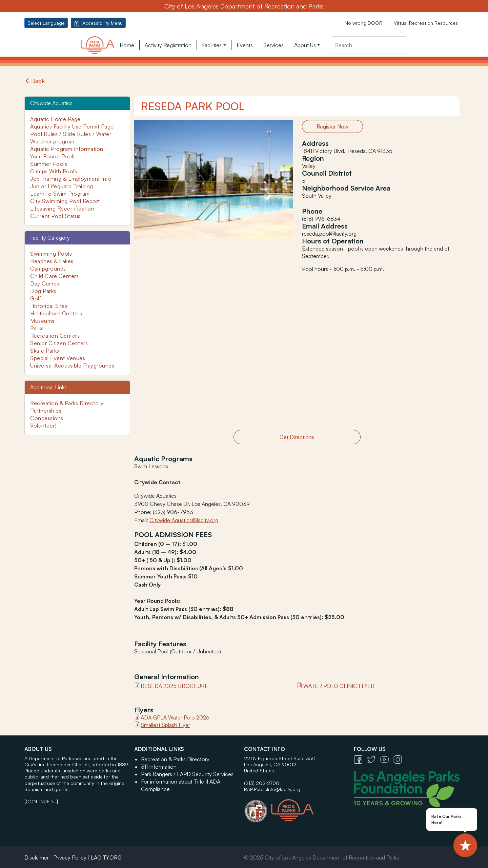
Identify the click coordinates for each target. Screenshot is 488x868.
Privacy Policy (70, 857)
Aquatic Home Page (55, 119)
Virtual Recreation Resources (426, 23)
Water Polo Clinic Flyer (339, 686)
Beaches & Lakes (52, 261)
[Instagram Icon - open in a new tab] (399, 759)
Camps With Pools (54, 171)
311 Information (159, 767)
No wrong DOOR (363, 23)
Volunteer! (43, 426)
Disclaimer (37, 857)
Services (273, 45)
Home (127, 45)
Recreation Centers (55, 336)
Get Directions (297, 437)
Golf (36, 298)
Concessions (47, 418)
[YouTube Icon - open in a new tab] (387, 759)
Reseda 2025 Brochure (174, 686)
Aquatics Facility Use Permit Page (72, 126)
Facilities (212, 45)
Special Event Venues (58, 358)
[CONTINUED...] (41, 801)
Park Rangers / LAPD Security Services (187, 774)
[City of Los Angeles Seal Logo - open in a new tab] (258, 808)
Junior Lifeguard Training (62, 186)
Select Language (46, 23)
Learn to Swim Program (60, 194)
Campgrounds (48, 269)
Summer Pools (49, 164)
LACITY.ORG (106, 857)
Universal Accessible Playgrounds (72, 366)
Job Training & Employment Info (71, 179)
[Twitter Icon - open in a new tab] (374, 759)
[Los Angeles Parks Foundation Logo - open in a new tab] (408, 788)
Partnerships (46, 411)
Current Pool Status (55, 216)
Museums (42, 321)
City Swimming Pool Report (65, 201)
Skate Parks (45, 351)
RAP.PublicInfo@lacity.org (272, 789)
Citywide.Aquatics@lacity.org (184, 520)
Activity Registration (168, 45)
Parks (37, 328)
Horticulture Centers (56, 313)
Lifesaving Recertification (62, 209)
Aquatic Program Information (67, 149)
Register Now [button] (332, 126)
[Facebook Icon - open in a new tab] (360, 759)
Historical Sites (49, 306)
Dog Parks (43, 291)
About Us (305, 45)
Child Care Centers (54, 276)
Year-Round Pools (53, 156)
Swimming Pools (51, 254)
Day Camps (45, 283)
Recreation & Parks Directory (67, 403)
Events (245, 45)
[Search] (369, 45)
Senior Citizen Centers (59, 343)
